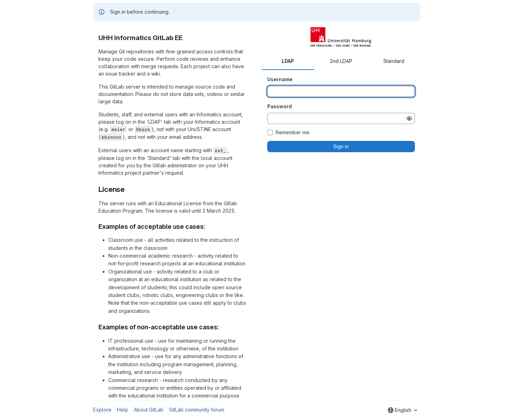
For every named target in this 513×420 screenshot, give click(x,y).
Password (280, 106)
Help (123, 410)
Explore (102, 410)
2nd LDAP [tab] (341, 61)
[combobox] (402, 410)
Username (280, 79)
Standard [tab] (394, 61)
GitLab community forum (197, 410)
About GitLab (149, 410)
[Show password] (409, 118)
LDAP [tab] (288, 61)
